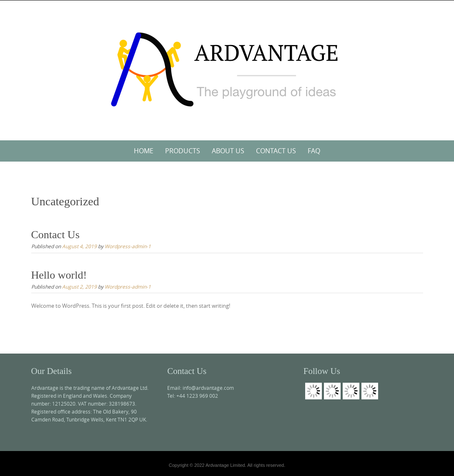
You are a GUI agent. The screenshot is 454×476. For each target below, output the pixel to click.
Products (183, 151)
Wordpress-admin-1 (128, 246)
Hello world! (59, 275)
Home (144, 151)
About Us (228, 151)
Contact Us (276, 151)
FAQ (314, 151)
